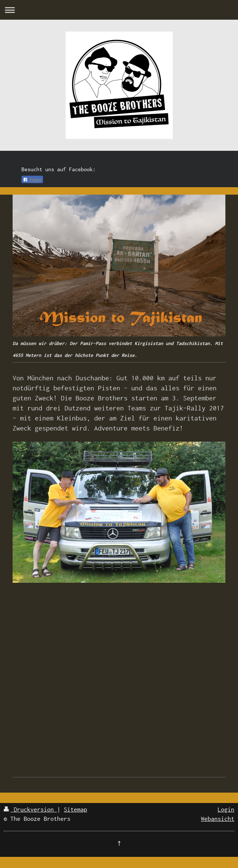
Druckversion (30, 809)
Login (226, 809)
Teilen (32, 180)
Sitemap (75, 809)
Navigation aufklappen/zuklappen (119, 10)
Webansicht (218, 819)
